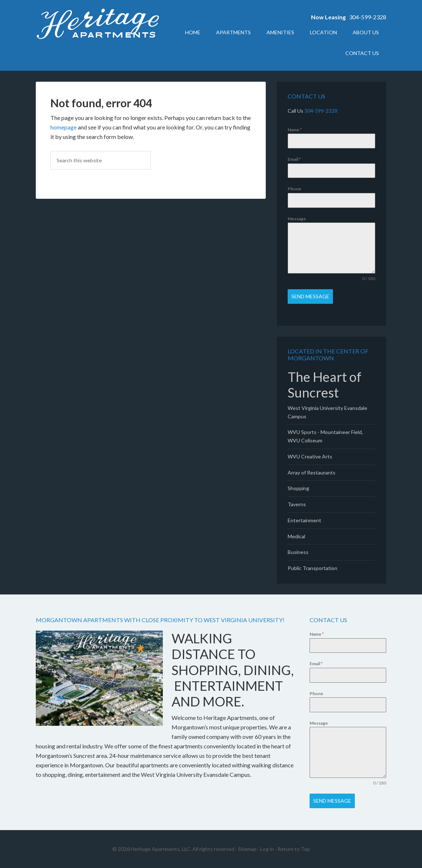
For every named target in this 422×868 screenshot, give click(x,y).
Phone (294, 189)
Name (295, 130)
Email (294, 159)
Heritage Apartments (98, 26)
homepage (64, 127)
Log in (267, 849)
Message (297, 219)
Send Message (310, 296)
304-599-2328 (368, 17)
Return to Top (294, 849)
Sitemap (247, 849)
